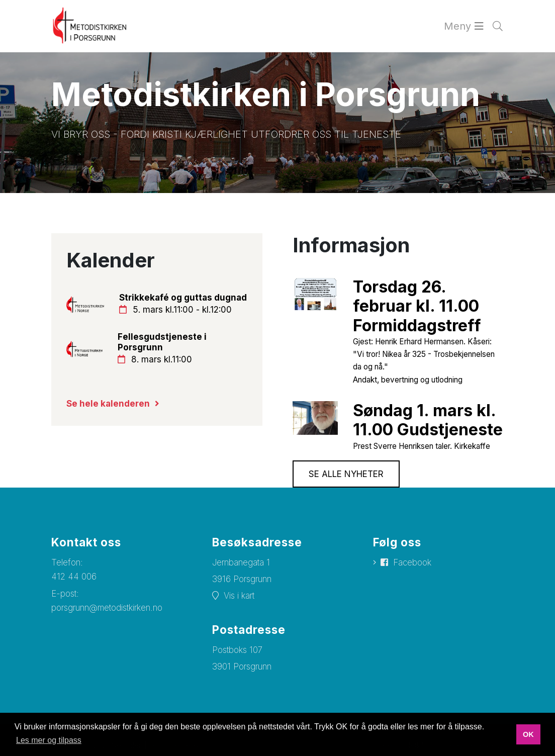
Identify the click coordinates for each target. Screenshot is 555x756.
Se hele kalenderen (108, 404)
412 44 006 (74, 577)
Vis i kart (239, 596)
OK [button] (528, 734)
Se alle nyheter (346, 474)
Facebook (412, 562)
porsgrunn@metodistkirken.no (107, 608)
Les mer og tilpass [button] (49, 740)
